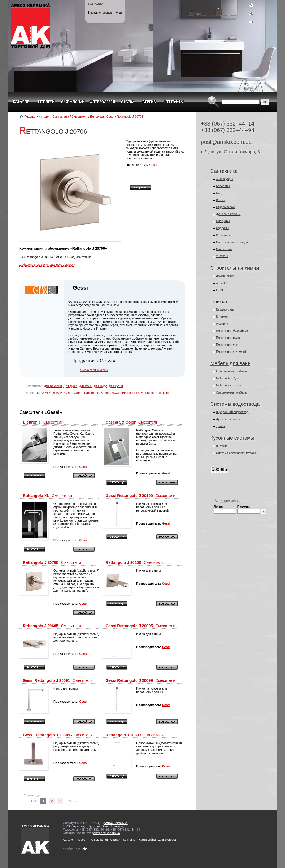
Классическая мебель (231, 371)
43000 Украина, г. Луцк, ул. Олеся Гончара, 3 (94, 826)
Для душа (97, 117)
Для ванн (86, 386)
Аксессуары (224, 179)
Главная (30, 117)
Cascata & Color (121, 422)
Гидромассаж (225, 207)
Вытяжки (222, 446)
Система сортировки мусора (236, 453)
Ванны (221, 200)
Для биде (100, 386)
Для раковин (53, 386)
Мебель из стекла (229, 385)
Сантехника (61, 117)
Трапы (220, 426)
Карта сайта (147, 840)
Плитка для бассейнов (232, 331)
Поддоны (223, 228)
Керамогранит (226, 309)
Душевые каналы (228, 419)
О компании (99, 840)
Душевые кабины (228, 214)
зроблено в (77, 849)
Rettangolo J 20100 (123, 562)
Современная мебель (231, 392)
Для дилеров (168, 840)
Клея (219, 290)
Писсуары (223, 221)
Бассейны (223, 186)
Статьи (116, 840)
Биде (220, 193)
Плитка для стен (228, 345)
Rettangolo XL (36, 496)
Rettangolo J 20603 (123, 735)
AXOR (116, 393)
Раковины (223, 235)
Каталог (44, 117)
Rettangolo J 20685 (41, 626)
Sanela (105, 393)
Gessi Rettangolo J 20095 (129, 626)
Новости (83, 840)
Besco (126, 393)
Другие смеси (226, 276)
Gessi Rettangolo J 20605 (46, 735)
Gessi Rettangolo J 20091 (46, 680)
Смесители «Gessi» (94, 370)
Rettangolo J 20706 (130, 117)
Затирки (222, 283)
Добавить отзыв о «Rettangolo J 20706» (47, 265)
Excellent (163, 393)
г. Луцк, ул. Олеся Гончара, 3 (230, 152)
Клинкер (222, 316)
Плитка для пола (228, 338)
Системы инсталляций (232, 242)
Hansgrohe (92, 393)
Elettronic (32, 422)
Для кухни (116, 386)
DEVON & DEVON (50, 393)
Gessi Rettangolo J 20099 (129, 680)
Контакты (130, 840)
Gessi (110, 117)
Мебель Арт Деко (228, 378)
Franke (150, 393)
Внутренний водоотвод (232, 412)
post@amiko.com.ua (226, 142)
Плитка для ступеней (231, 351)
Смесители (79, 117)
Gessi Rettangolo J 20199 (129, 496)
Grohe (78, 393)
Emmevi (138, 393)
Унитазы (222, 256)
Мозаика (222, 324)
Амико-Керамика (116, 823)
